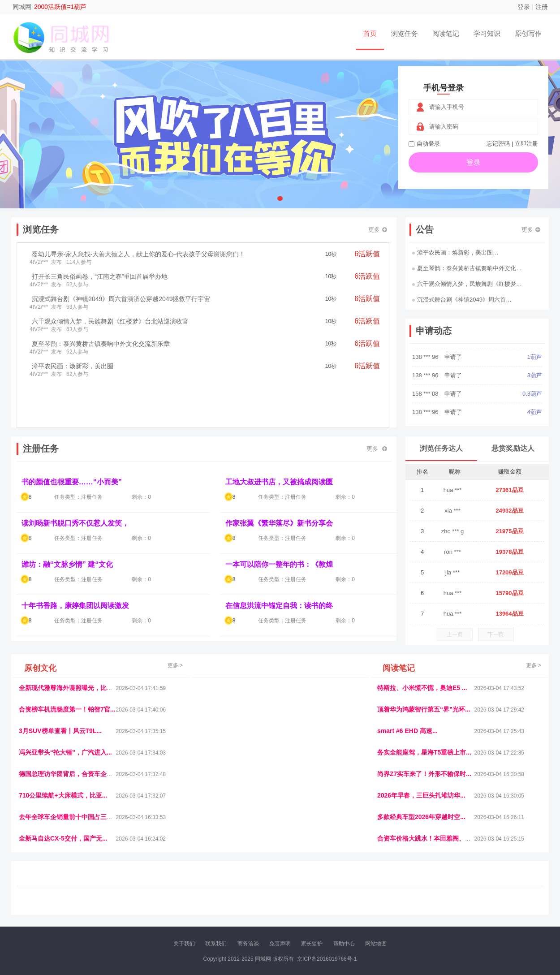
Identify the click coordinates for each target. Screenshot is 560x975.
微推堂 (445, 908)
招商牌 (184, 908)
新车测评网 (508, 908)
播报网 (381, 900)
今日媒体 (422, 900)
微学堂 (203, 908)
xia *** (452, 511)
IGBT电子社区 (296, 900)
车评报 (323, 900)
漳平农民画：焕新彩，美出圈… (455, 252)
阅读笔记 (446, 33)
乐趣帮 (102, 908)
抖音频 (229, 900)
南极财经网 (372, 908)
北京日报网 (342, 908)
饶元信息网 (66, 900)
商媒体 (280, 908)
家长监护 (312, 944)
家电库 (487, 900)
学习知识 (487, 33)
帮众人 (484, 908)
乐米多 (260, 908)
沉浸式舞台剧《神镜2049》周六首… (462, 300)
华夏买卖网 (402, 908)
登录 (524, 7)
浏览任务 (405, 33)
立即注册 (526, 144)
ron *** (452, 552)
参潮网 (248, 900)
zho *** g (453, 531)
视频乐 (180, 900)
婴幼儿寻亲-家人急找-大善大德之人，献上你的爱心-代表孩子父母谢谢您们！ (138, 254)
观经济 (400, 900)
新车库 (426, 908)
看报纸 (222, 908)
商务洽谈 (248, 944)
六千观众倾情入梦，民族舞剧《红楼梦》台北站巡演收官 (110, 321)
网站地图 (376, 944)
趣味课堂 (124, 908)
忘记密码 (498, 144)
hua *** (452, 490)
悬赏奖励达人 (513, 448)
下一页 (496, 634)
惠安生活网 (156, 900)
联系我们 (216, 944)
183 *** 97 (426, 355)
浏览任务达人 (441, 448)
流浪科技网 (126, 900)
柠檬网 (83, 908)
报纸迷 (241, 908)
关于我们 (184, 944)
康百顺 (45, 908)
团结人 (465, 908)
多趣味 (64, 908)
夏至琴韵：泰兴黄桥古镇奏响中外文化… (467, 268)
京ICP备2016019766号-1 (327, 959)
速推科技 (446, 900)
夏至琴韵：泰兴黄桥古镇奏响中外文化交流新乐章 (101, 344)
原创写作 (528, 33)
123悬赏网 (511, 900)
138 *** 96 (426, 373)
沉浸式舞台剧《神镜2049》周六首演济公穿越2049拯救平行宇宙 (121, 299)
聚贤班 (318, 908)
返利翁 (146, 908)
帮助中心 (344, 944)
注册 (542, 7)
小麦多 (298, 908)
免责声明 (280, 944)
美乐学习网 (36, 900)
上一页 (455, 634)
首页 (370, 33)
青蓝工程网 (96, 900)
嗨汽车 (343, 900)
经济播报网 (205, 900)
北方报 (468, 900)
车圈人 (362, 900)
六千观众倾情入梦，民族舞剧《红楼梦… (467, 284)
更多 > (175, 665)
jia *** (452, 572)
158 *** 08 (426, 410)
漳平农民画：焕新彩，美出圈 (73, 366)
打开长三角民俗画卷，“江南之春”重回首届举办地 (100, 276)
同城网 (22, 7)
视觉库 (267, 900)
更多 (378, 230)
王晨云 (165, 908)
